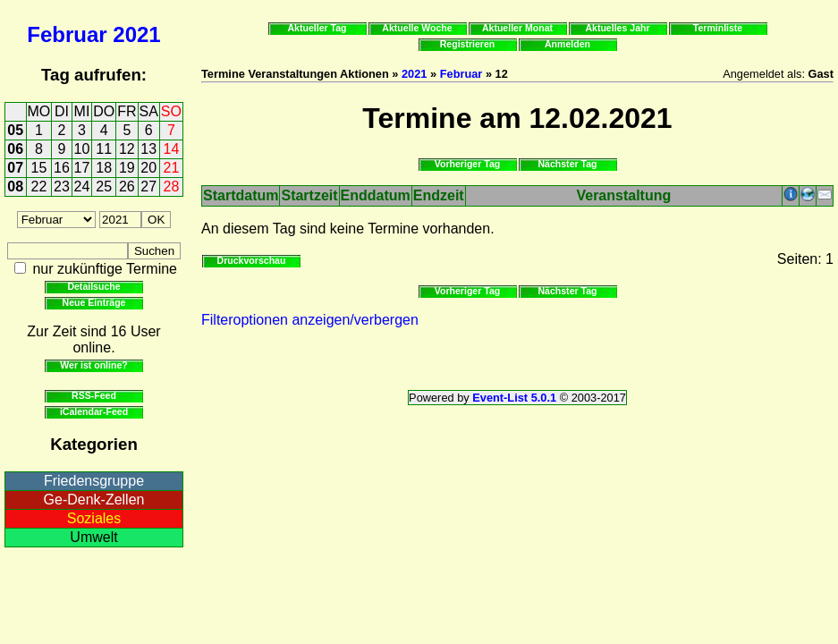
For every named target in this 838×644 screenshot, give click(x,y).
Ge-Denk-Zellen (94, 500)
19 (127, 168)
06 (15, 149)
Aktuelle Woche (417, 28)
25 (104, 186)
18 (104, 168)
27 (148, 186)
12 (127, 149)
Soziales (94, 518)
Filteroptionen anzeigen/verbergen (310, 320)
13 (148, 149)
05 (15, 130)
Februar (67, 34)
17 (82, 168)
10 (82, 149)
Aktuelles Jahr (617, 28)
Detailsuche (93, 286)
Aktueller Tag (317, 28)
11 (104, 149)
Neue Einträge (94, 302)
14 (172, 149)
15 (39, 168)
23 (62, 186)
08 (15, 186)
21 (172, 168)
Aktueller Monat (517, 28)
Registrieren (468, 44)
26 (127, 186)
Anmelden (567, 44)
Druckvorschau (252, 260)
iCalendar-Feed (94, 411)
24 (82, 186)
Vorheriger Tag (467, 164)
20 (148, 168)
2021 (136, 34)
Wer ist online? (93, 365)
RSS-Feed (94, 395)
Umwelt (93, 537)
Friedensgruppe (94, 481)
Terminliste (718, 28)
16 (62, 168)
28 (172, 186)
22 (39, 186)
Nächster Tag (567, 164)
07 (15, 168)
